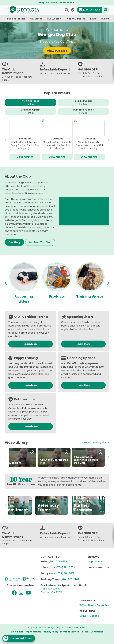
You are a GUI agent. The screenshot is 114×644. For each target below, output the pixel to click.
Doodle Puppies (83, 103)
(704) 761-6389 (58, 561)
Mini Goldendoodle (89, 139)
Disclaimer (17, 632)
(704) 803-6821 (70, 579)
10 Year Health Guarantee (94, 605)
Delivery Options (89, 616)
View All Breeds (31, 103)
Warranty (36, 632)
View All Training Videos (96, 442)
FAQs (93, 19)
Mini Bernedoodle (57, 139)
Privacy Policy (51, 632)
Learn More (31, 344)
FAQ (27, 632)
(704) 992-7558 (66, 567)
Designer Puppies (31, 111)
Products (90, 296)
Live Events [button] (53, 19)
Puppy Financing (98, 561)
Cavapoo (25, 139)
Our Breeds (36, 19)
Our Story (14, 242)
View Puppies (57, 51)
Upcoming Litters (57, 299)
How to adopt (14, 463)
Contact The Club (40, 242)
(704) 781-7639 (65, 573)
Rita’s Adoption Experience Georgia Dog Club (86, 460)
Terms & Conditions (92, 632)
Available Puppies (24, 299)
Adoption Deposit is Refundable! (57, 3)
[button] (7, 10)
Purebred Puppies (83, 111)
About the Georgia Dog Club (54, 461)
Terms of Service (69, 632)
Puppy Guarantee (76, 19)
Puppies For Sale (16, 19)
